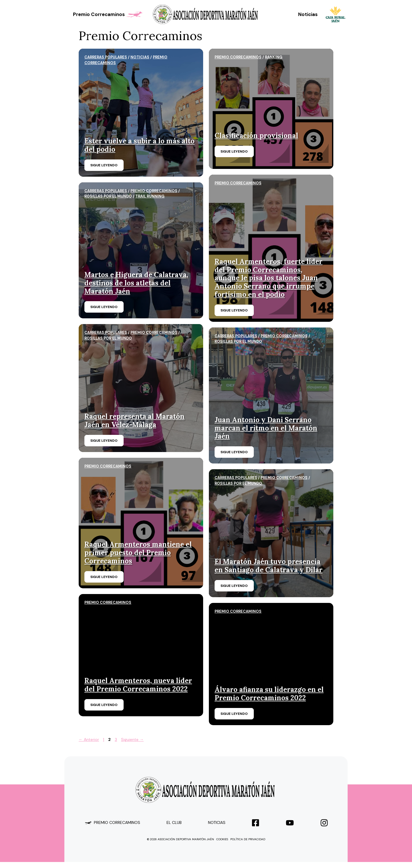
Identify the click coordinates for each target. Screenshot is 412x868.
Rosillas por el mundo (108, 196)
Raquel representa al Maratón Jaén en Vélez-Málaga (134, 421)
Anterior (89, 739)
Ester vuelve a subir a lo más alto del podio (139, 145)
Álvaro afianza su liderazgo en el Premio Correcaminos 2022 (269, 694)
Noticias (308, 14)
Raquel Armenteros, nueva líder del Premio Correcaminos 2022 (138, 685)
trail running (150, 196)
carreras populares (106, 57)
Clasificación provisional (256, 136)
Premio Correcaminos (109, 14)
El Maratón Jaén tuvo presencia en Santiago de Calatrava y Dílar (269, 566)
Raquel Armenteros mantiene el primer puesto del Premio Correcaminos (138, 553)
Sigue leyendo (104, 165)
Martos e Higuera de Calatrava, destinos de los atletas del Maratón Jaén (136, 283)
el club (174, 822)
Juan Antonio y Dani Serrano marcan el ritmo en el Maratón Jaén (266, 428)
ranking (274, 57)
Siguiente (132, 739)
